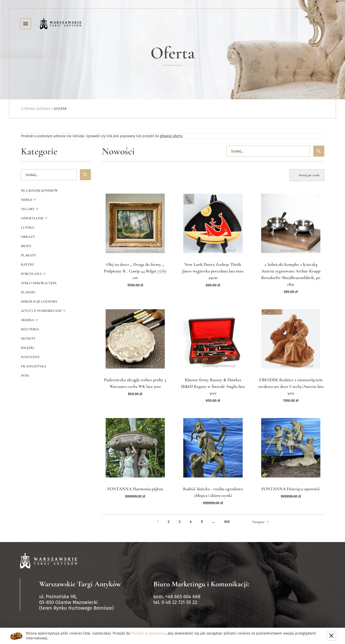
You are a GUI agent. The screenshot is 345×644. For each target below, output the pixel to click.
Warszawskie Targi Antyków (80, 584)
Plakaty (28, 255)
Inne (25, 376)
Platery (28, 292)
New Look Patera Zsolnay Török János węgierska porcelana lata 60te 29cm (213, 271)
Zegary (28, 209)
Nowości (118, 151)
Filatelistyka (33, 366)
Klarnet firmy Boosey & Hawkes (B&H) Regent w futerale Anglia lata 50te (213, 387)
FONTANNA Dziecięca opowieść (291, 489)
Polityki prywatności (148, 633)
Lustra (28, 228)
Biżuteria (30, 329)
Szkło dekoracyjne (39, 283)
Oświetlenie (33, 218)
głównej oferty (171, 136)
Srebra (28, 320)
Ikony (26, 246)
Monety (28, 339)
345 (227, 522)
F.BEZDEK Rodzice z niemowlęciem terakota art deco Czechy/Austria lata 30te (291, 387)
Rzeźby (28, 265)
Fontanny (30, 357)
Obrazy (28, 237)
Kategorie (39, 151)
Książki (27, 348)
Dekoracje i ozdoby (39, 302)
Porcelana (32, 274)
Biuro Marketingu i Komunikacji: (201, 584)
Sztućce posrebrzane (42, 311)
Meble (27, 200)
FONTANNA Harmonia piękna (135, 489)
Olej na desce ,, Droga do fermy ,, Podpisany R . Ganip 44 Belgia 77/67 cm (135, 271)
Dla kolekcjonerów (39, 191)
